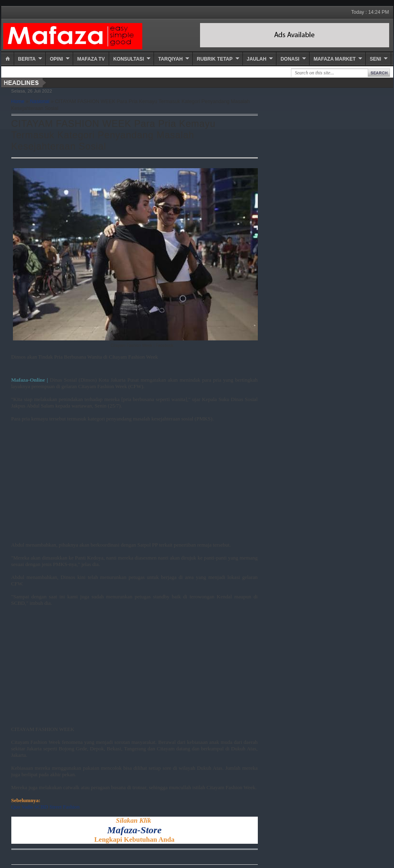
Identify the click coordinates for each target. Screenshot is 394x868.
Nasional (40, 101)
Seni (375, 59)
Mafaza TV (91, 59)
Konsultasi (129, 59)
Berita (27, 59)
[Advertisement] (135, 485)
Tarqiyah (170, 59)
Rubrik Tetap (215, 59)
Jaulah (257, 59)
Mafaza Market (335, 59)
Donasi (290, 59)
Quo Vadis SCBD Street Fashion (46, 807)
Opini (56, 59)
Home (18, 101)
